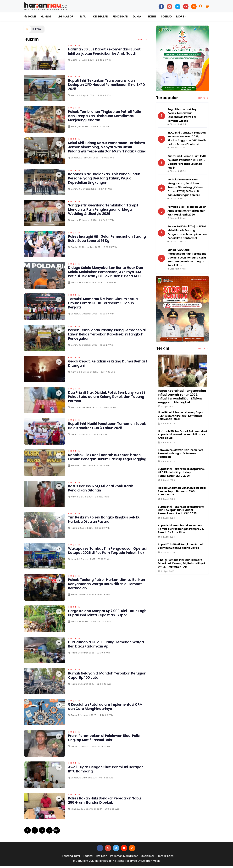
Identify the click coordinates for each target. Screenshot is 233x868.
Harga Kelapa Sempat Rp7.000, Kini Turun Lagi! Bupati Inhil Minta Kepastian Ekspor (107, 615)
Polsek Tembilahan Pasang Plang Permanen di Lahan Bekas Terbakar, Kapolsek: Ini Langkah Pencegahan (102, 337)
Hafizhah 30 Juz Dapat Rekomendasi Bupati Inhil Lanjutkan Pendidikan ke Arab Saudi (107, 53)
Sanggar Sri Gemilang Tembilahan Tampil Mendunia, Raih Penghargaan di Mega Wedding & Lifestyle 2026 (105, 211)
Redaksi (88, 858)
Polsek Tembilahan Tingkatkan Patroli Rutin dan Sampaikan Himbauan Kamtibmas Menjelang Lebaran (104, 116)
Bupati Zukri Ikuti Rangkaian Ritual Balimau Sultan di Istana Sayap (180, 546)
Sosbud (166, 16)
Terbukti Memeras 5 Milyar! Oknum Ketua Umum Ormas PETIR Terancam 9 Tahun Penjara (107, 305)
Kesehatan (100, 16)
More (180, 16)
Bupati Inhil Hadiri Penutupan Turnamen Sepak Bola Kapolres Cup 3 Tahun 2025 (106, 428)
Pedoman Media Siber (124, 858)
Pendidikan (120, 16)
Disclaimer (148, 858)
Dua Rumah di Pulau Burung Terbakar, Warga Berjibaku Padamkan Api (104, 646)
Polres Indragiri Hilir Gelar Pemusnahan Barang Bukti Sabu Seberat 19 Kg (105, 240)
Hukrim (46, 16)
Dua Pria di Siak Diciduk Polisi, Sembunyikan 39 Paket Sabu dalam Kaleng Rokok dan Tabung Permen (101, 399)
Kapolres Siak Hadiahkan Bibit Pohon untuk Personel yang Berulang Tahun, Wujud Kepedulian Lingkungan (103, 179)
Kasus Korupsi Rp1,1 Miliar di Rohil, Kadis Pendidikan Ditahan (105, 490)
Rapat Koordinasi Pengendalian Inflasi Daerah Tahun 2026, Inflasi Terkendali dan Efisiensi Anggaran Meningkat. (182, 396)
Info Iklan (101, 858)
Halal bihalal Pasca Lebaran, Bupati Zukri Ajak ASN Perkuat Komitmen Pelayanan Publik (181, 416)
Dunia (137, 16)
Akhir (57, 833)
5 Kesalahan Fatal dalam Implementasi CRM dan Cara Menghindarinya (106, 709)
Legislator (65, 16)
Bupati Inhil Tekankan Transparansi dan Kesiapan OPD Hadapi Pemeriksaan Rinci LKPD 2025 (106, 85)
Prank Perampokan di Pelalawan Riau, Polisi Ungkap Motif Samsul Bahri (104, 740)
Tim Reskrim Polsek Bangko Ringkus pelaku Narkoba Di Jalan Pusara (101, 522)
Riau (83, 16)
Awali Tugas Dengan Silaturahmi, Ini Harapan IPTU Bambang (102, 771)
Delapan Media (151, 863)
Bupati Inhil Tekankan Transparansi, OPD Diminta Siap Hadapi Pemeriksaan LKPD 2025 (181, 472)
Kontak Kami (165, 858)
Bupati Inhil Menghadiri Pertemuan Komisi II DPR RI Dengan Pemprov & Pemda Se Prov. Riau (181, 529)
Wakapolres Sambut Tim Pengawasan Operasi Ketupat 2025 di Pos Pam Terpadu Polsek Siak (107, 555)
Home (30, 16)
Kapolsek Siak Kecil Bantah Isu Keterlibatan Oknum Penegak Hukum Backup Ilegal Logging (103, 461)
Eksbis (152, 16)
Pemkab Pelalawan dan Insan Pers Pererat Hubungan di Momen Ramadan (181, 453)
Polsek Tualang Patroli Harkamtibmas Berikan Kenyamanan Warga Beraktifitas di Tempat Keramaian (107, 586)
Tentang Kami (71, 858)
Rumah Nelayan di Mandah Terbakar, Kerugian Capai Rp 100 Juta (103, 678)
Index (142, 40)
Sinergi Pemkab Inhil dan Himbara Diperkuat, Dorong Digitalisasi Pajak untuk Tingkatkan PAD (182, 563)
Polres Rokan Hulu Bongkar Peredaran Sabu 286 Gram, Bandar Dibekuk (104, 802)
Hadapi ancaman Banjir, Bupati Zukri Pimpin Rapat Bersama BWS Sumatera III (182, 491)
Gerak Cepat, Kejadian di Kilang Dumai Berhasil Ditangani (105, 366)
